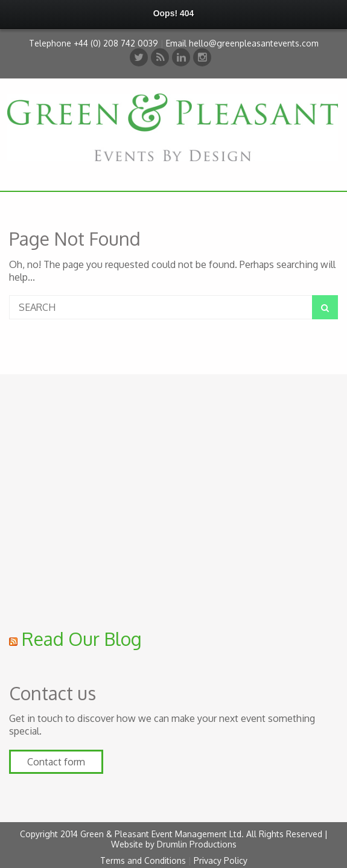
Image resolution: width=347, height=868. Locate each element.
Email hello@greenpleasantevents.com (242, 43)
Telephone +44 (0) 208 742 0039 (94, 43)
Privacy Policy (221, 860)
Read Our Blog (82, 639)
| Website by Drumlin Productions (219, 839)
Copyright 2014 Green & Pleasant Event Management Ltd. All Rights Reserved (172, 834)
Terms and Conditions (143, 860)
